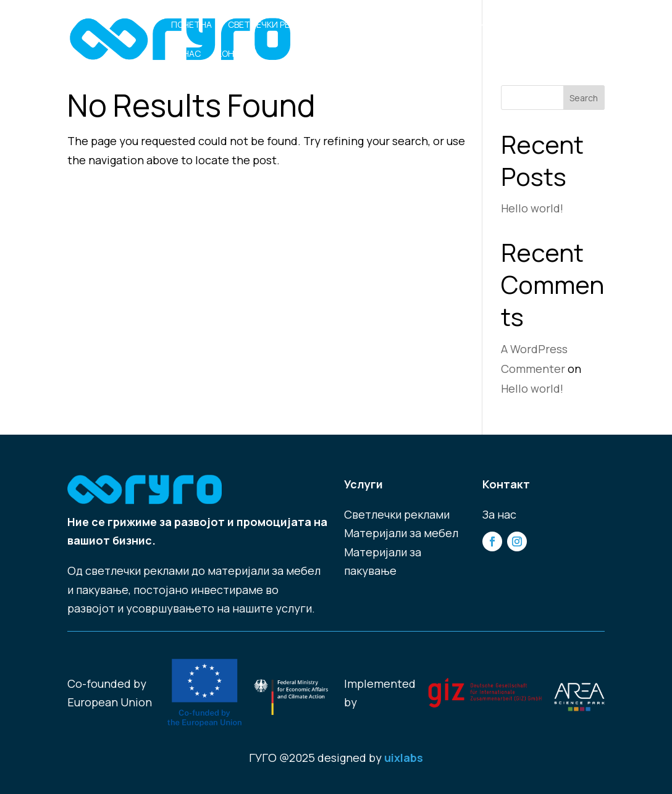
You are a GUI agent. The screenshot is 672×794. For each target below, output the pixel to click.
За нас (186, 54)
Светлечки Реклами (274, 25)
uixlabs (404, 758)
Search (584, 98)
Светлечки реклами (397, 514)
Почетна (191, 25)
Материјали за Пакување (510, 25)
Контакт (237, 54)
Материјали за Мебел (385, 25)
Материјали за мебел (401, 533)
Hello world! (532, 208)
